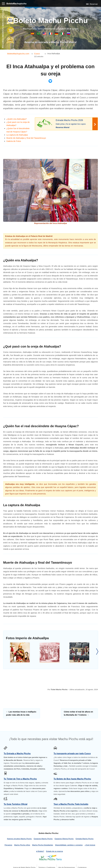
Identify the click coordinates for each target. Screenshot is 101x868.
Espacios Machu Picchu (43, 839)
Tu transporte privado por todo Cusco (72, 754)
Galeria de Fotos (14, 141)
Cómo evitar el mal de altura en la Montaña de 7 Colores (79, 713)
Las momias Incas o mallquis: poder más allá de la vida (21, 713)
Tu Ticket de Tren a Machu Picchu (20, 779)
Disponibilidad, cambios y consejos (69, 845)
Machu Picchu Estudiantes (43, 845)
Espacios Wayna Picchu (64, 839)
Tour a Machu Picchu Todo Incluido (71, 804)
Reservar (92, 4)
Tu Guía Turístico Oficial (16, 804)
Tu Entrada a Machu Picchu (17, 754)
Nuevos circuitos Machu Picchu (19, 839)
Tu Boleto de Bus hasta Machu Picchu (72, 779)
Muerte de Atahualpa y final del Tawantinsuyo (26, 138)
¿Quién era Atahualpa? (17, 119)
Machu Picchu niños (22, 845)
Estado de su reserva (54, 851)
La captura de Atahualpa (17, 135)
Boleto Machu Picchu (50, 20)
